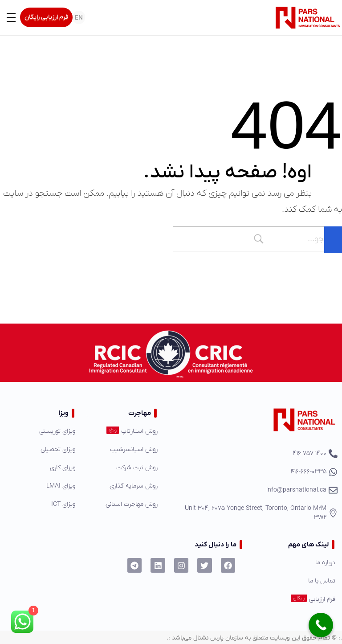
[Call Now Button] (321, 625)
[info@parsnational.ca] (253, 490)
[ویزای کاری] (43, 468)
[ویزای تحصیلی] (43, 449)
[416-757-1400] (253, 453)
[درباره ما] (296, 563)
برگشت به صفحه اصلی (296, 266)
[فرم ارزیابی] (296, 599)
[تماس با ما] (296, 581)
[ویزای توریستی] (43, 431)
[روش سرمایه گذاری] (123, 486)
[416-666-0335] (253, 472)
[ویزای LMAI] (43, 486)
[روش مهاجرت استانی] (123, 504)
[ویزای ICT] (43, 504)
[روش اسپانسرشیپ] (123, 449)
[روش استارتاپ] (123, 431)
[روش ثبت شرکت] (123, 468)
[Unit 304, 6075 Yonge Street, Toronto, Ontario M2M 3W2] (253, 513)
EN (79, 18)
